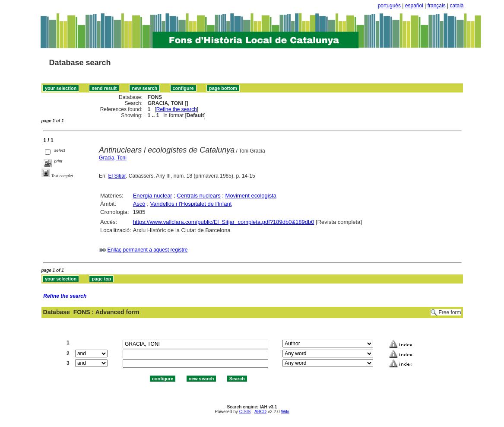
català (456, 6)
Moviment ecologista (251, 196)
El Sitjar (117, 176)
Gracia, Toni (113, 158)
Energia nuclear (153, 196)
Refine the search (177, 109)
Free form (450, 312)
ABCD (260, 412)
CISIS (245, 412)
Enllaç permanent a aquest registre (147, 250)
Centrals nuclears (199, 196)
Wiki (285, 412)
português (389, 6)
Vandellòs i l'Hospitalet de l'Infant (191, 204)
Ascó (139, 204)
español (414, 6)
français (437, 6)
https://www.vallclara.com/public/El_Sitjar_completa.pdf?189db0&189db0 (224, 222)
